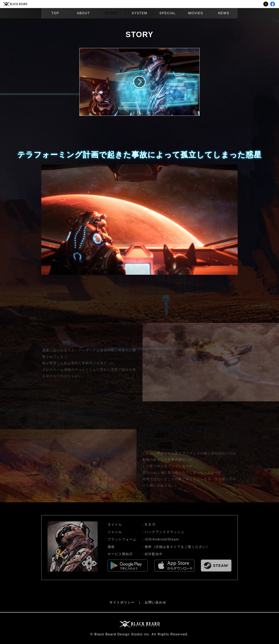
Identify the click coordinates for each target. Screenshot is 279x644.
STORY (112, 13)
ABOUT (83, 13)
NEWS (224, 13)
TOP (55, 13)
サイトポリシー (122, 602)
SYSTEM (139, 13)
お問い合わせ (156, 602)
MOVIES (196, 13)
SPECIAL (168, 13)
